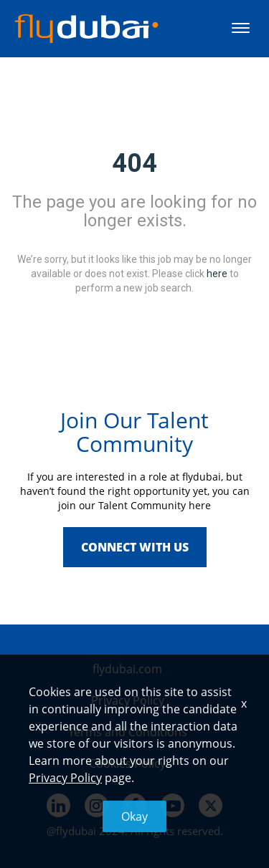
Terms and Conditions (128, 732)
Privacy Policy (128, 700)
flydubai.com (127, 669)
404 (134, 163)
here (217, 273)
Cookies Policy (127, 763)
